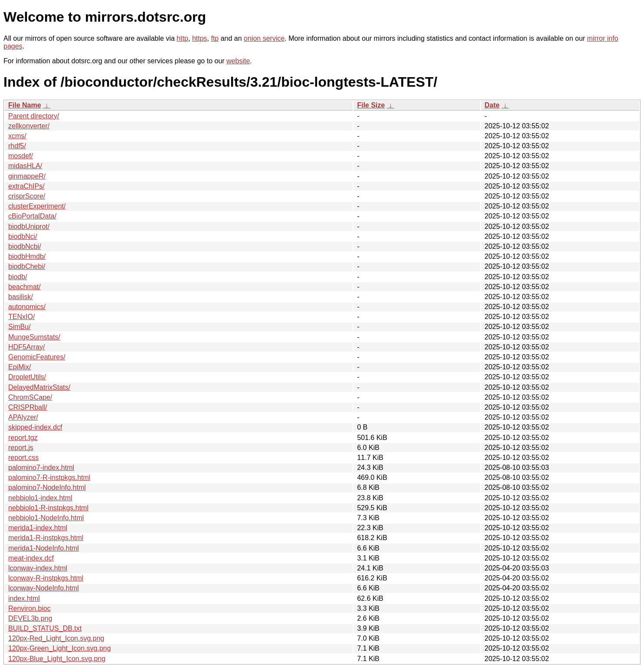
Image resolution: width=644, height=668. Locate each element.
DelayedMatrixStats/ (39, 387)
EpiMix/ (20, 367)
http (182, 38)
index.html (24, 598)
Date (492, 105)
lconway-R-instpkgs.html (46, 578)
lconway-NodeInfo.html (44, 588)
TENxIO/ (21, 317)
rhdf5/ (17, 146)
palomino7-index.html (41, 468)
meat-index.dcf (31, 558)
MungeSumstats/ (34, 337)
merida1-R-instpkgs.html (46, 538)
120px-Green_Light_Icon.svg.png (60, 648)
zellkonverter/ (29, 126)
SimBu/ (20, 327)
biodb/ (18, 277)
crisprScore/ (27, 196)
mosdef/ (21, 156)
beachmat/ (25, 287)
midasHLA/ (25, 166)
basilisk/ (21, 297)
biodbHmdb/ (27, 256)
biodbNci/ (23, 236)
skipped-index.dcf (35, 427)
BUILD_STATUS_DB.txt (45, 628)
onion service (264, 38)
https (200, 38)
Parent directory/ (34, 116)
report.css (23, 458)
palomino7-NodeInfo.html (47, 487)
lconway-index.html (38, 568)
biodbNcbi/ (25, 246)
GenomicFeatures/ (37, 357)
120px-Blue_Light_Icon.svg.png (57, 659)
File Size (371, 105)
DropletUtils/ (27, 377)
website (238, 61)
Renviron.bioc (29, 608)
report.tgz (23, 438)
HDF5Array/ (26, 347)
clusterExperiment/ (37, 206)
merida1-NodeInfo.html (44, 548)
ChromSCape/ (30, 397)
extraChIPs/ (26, 186)
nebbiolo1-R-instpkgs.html (48, 508)
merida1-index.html (38, 528)
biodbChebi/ (27, 266)
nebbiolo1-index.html (40, 498)
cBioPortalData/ (32, 216)
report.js (21, 448)
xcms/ (17, 136)
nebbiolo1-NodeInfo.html (46, 518)
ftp (215, 38)
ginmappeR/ (27, 176)
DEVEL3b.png (30, 618)
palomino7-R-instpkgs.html (49, 477)
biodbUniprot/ (29, 226)
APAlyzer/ (23, 417)
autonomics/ (27, 307)
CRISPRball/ (28, 407)
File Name (25, 105)
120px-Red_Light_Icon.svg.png (56, 638)
